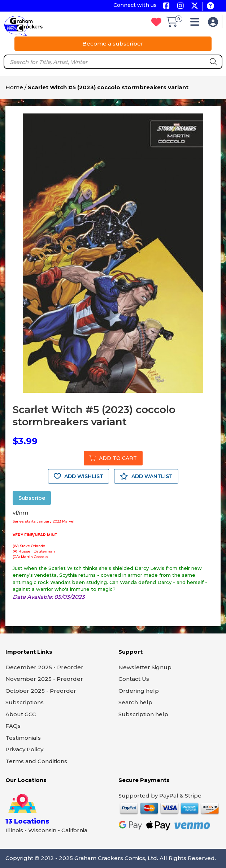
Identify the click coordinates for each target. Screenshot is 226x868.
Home (14, 87)
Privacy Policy (24, 749)
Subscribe (32, 498)
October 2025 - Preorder (41, 691)
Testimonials (23, 738)
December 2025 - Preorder (44, 667)
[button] (197, 24)
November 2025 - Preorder (44, 679)
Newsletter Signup (145, 667)
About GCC (21, 714)
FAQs (13, 726)
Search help (135, 702)
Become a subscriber (113, 44)
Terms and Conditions (36, 761)
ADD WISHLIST (79, 476)
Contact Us (134, 679)
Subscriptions (25, 702)
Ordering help (139, 691)
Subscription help (143, 714)
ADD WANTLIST (146, 476)
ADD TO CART (113, 458)
